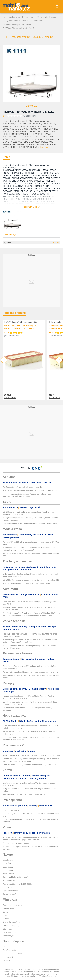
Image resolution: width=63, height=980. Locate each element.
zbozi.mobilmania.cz (12, 17)
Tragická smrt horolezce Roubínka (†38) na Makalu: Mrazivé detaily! (31, 524)
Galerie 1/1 (32, 106)
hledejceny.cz (8, 860)
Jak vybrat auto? (9, 894)
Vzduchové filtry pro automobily (17, 25)
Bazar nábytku (9, 936)
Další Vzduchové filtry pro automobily (21, 322)
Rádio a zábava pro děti (12, 954)
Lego (5, 915)
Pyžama (6, 919)
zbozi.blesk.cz (8, 874)
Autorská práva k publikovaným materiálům (22, 972)
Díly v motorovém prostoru (16, 21)
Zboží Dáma (8, 870)
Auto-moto (29, 17)
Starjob (6, 947)
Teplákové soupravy (11, 926)
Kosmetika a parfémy (11, 922)
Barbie (5, 912)
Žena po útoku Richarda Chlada (16, 843)
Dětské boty (8, 929)
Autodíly (55, 17)
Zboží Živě (7, 863)
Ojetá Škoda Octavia (11, 891)
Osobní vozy (8, 867)
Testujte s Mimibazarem (12, 905)
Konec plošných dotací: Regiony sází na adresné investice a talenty (30, 672)
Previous (4, 360)
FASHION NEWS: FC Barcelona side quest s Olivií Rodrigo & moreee (31, 755)
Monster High (8, 908)
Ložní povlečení (9, 932)
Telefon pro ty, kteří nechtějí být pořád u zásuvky (22, 487)
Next (59, 360)
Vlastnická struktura (48, 976)
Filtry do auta (37, 21)
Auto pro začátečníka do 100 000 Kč (18, 884)
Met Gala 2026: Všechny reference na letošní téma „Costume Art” (29, 765)
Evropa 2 (6, 960)
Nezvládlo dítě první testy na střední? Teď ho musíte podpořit (28, 794)
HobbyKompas (9, 880)
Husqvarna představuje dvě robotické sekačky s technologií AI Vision (31, 490)
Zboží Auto (7, 887)
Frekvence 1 (8, 957)
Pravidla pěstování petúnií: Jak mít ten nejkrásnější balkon (27, 583)
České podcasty (9, 950)
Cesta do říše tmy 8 (11, 810)
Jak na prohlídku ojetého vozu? (15, 877)
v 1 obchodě (10, 397)
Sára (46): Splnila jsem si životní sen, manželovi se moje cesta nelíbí (31, 580)
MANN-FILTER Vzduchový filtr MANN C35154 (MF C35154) (21, 327)
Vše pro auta (42, 17)
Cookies (17, 976)
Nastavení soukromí (30, 976)
